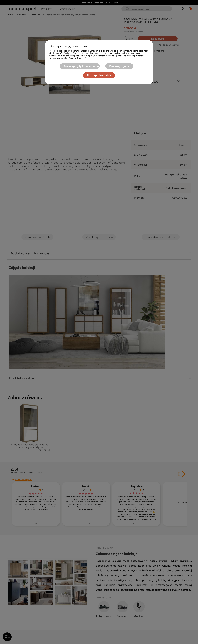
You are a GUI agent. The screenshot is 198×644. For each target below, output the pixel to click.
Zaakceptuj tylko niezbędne (80, 66)
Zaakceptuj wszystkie (99, 75)
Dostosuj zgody (119, 66)
